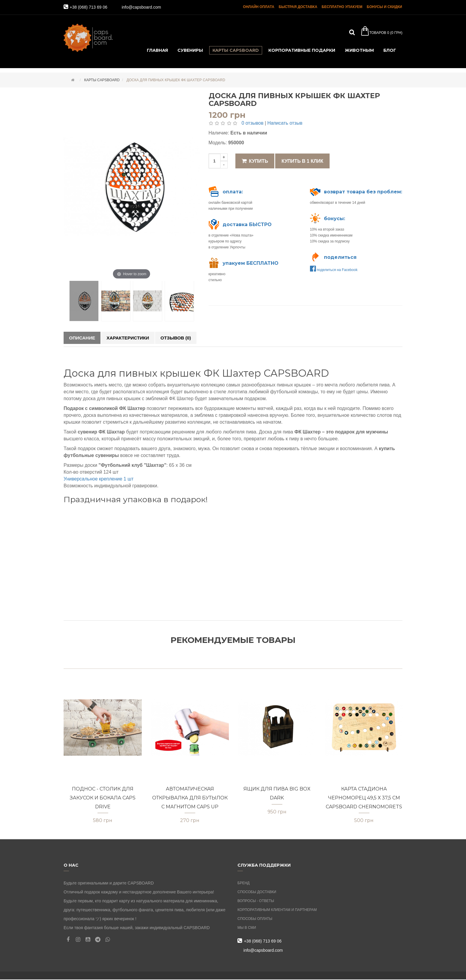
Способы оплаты (255, 919)
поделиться (340, 257)
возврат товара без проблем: (363, 192)
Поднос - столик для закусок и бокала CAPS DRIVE (103, 798)
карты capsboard (101, 80)
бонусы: (334, 219)
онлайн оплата (259, 8)
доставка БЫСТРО (247, 224)
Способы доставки (257, 893)
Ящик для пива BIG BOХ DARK (277, 794)
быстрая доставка (298, 8)
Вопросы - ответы (256, 901)
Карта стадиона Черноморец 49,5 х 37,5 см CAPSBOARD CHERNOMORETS (364, 798)
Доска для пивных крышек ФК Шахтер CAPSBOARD (175, 80)
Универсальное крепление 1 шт (99, 480)
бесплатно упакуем (342, 8)
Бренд (244, 884)
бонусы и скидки (385, 8)
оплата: (233, 192)
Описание (83, 338)
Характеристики (132, 338)
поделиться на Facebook (334, 270)
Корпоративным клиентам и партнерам (277, 910)
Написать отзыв (285, 123)
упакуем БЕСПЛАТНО (251, 263)
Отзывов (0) (182, 338)
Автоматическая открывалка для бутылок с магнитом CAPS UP (190, 798)
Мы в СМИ (247, 928)
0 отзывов (253, 123)
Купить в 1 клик (302, 161)
